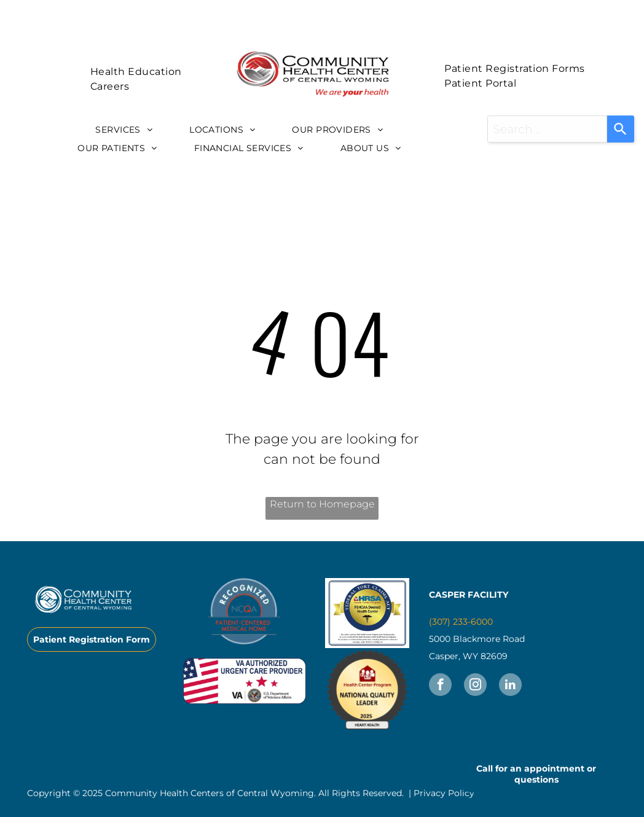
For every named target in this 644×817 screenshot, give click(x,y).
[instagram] (475, 686)
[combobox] (547, 129)
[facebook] (440, 686)
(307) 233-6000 (461, 622)
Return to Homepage (322, 504)
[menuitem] (136, 72)
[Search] (621, 129)
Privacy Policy (444, 793)
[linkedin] (510, 686)
